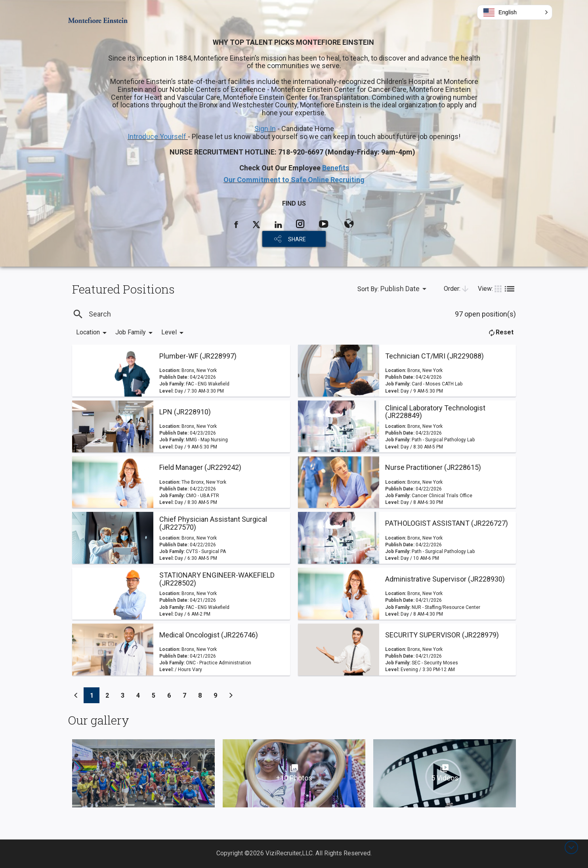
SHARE (297, 239)
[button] (515, 12)
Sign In (265, 129)
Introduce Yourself (158, 136)
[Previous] (76, 695)
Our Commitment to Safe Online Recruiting (294, 180)
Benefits (336, 168)
